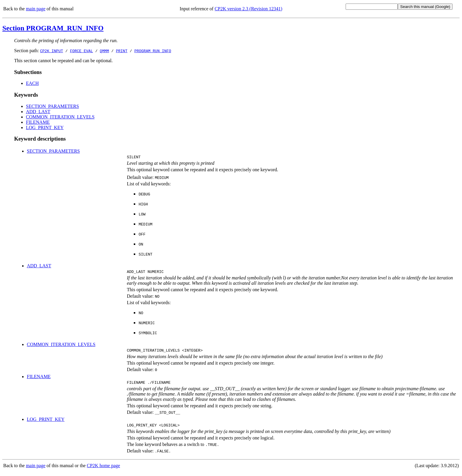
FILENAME (38, 122)
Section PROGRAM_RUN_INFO (53, 28)
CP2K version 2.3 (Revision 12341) (248, 9)
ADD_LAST (38, 112)
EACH (32, 83)
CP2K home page (104, 470)
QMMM (104, 51)
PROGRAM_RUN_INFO (153, 51)
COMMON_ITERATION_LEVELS (60, 117)
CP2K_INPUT (52, 51)
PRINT (122, 51)
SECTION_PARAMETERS (52, 106)
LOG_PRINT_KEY (45, 127)
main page (36, 9)
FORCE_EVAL (81, 51)
